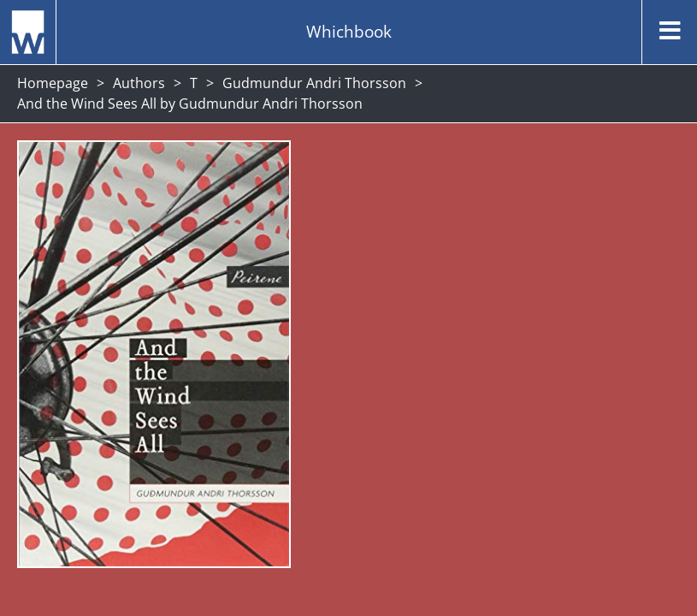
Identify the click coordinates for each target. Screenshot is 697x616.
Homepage (53, 83)
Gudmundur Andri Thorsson (314, 83)
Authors (139, 83)
